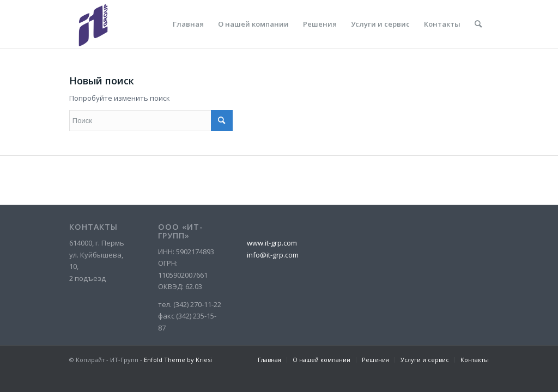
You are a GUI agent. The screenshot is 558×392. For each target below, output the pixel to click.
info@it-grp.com (273, 255)
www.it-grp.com (272, 243)
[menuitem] (188, 24)
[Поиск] (478, 24)
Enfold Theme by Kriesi (178, 360)
